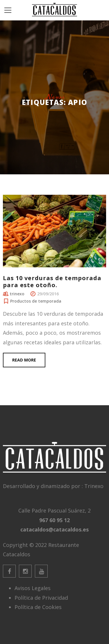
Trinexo (94, 486)
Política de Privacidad (41, 598)
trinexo (17, 294)
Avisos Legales (33, 588)
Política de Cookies (38, 607)
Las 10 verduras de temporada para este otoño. (52, 281)
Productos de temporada (36, 301)
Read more (24, 360)
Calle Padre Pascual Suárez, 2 (54, 510)
